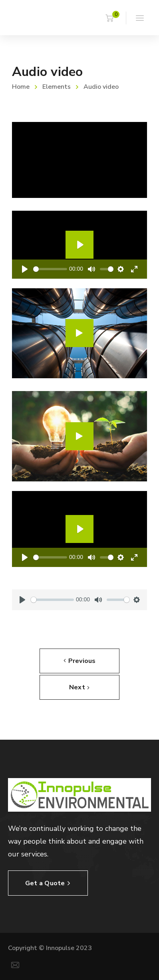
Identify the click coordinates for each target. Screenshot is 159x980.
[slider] (50, 269)
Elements (57, 87)
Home (21, 87)
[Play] (25, 269)
